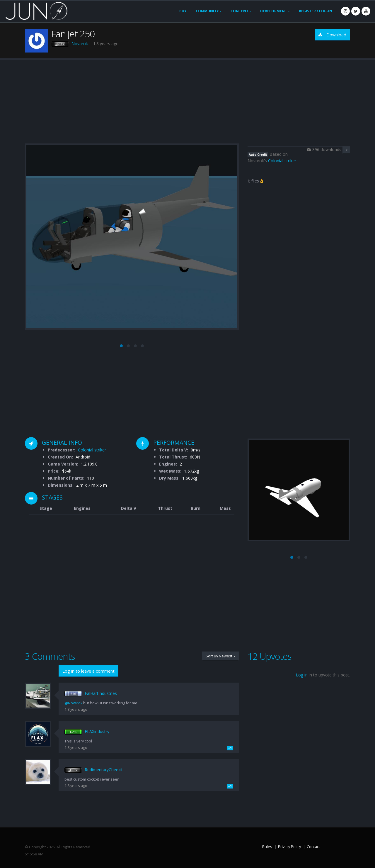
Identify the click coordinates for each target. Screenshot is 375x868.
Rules (267, 847)
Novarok (80, 44)
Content (240, 11)
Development (274, 11)
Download (332, 35)
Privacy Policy (289, 847)
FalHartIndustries (101, 693)
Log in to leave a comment (88, 671)
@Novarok (73, 703)
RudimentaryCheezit (104, 770)
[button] (121, 346)
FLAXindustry (97, 731)
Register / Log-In (316, 11)
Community (207, 11)
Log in (302, 675)
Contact (313, 847)
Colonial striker (282, 161)
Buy (183, 11)
